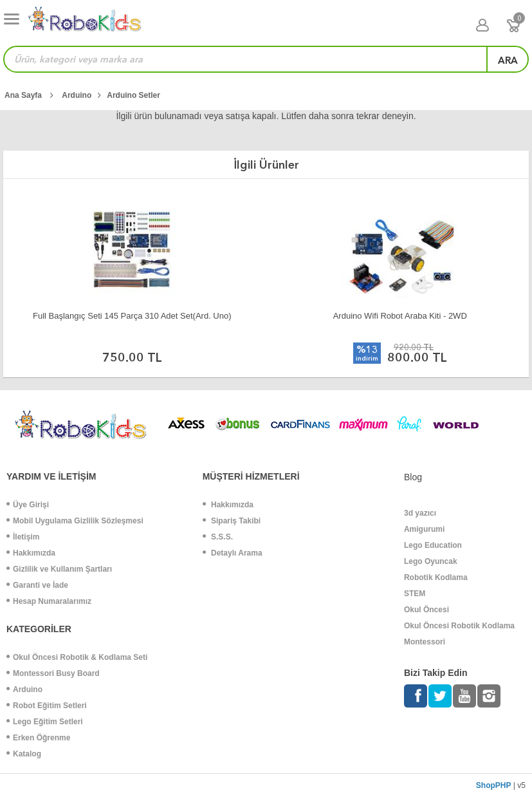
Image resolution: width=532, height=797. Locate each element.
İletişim (23, 537)
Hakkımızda (31, 553)
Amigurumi (424, 529)
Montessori (425, 642)
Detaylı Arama (233, 553)
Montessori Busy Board (53, 673)
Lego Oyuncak (431, 561)
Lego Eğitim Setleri (45, 722)
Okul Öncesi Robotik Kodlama (459, 626)
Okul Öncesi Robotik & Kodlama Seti (77, 657)
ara (508, 61)
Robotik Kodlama (436, 577)
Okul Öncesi (427, 610)
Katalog (24, 754)
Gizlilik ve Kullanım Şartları (59, 569)
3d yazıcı (420, 513)
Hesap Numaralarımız (49, 601)
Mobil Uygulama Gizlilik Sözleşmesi (75, 521)
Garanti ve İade (37, 585)
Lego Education (433, 545)
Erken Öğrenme (38, 738)
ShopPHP (494, 785)
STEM (415, 594)
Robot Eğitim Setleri (47, 706)
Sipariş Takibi (232, 521)
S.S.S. (218, 537)
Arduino (24, 689)
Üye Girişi (28, 505)
